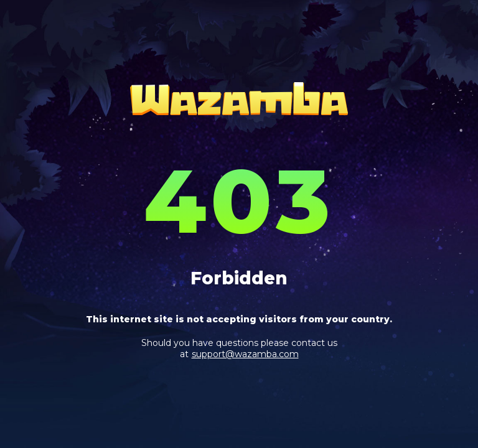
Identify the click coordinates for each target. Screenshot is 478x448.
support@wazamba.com (245, 354)
